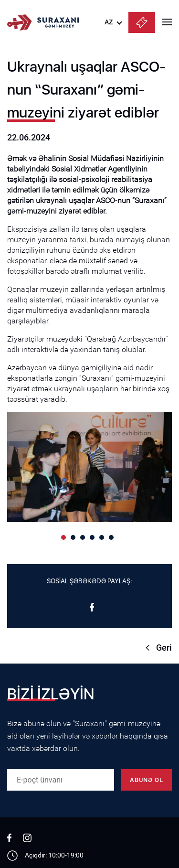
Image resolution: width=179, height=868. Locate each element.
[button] (63, 537)
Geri (164, 648)
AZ (109, 22)
